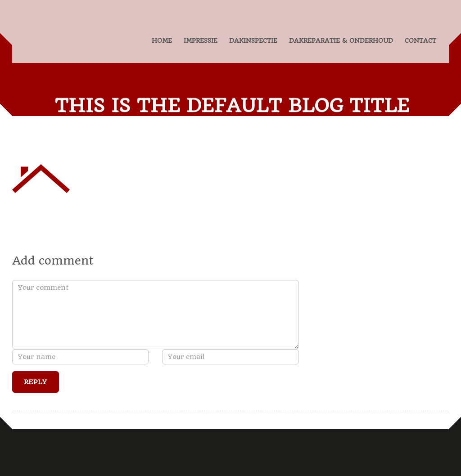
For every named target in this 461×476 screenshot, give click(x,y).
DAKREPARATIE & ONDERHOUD (341, 40)
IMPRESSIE (201, 40)
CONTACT (420, 40)
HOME (162, 40)
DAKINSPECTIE (253, 40)
